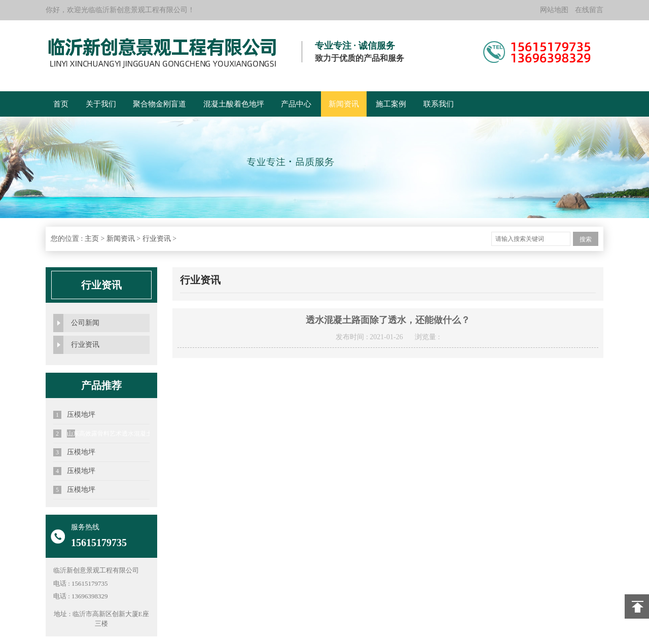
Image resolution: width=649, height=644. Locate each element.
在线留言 (589, 10)
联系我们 (439, 104)
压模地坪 (74, 415)
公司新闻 (85, 323)
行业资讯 (157, 239)
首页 (61, 104)
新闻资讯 (344, 104)
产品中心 (296, 104)
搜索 (586, 239)
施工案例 (391, 104)
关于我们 (101, 104)
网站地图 (554, 10)
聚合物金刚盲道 (159, 104)
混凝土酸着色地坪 (234, 104)
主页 (92, 239)
